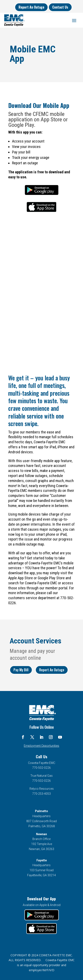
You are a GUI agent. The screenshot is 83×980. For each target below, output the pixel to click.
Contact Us (60, 7)
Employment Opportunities (41, 746)
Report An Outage (31, 7)
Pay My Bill (21, 670)
